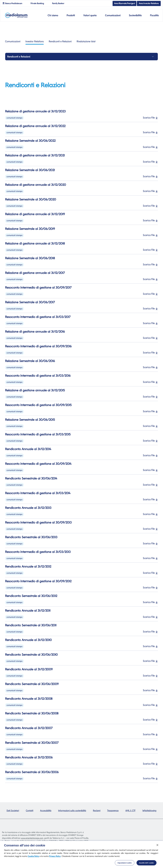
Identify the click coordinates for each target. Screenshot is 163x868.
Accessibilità (46, 810)
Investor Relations (35, 42)
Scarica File (150, 118)
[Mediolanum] (16, 15)
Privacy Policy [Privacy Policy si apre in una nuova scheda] (55, 859)
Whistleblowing (149, 810)
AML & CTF (130, 810)
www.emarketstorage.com (32, 838)
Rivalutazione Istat (86, 41)
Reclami (97, 810)
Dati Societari (13, 810)
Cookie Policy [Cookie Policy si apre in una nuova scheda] (33, 859)
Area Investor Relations (149, 3)
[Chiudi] (157, 848)
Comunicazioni (13, 41)
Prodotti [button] (71, 15)
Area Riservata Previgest (125, 3)
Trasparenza (113, 810)
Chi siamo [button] (53, 15)
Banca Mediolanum (13, 3)
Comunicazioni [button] (113, 15)
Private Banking (38, 3)
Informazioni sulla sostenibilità (72, 810)
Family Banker (59, 3)
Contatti (30, 810)
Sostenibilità (135, 15)
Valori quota (90, 15)
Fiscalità (154, 15)
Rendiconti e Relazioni (60, 41)
